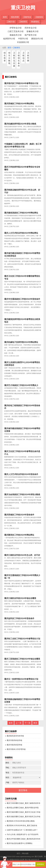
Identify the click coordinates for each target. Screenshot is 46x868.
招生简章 (15, 17)
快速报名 (35, 22)
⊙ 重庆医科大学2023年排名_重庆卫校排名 (21, 825)
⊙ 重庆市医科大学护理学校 (15, 749)
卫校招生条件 (19, 59)
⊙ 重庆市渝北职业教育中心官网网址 (19, 843)
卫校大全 (11, 22)
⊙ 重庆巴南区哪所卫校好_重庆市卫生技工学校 (23, 812)
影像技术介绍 (33, 31)
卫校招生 (39, 17)
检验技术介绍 (16, 35)
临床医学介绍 (9, 39)
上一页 (19, 723)
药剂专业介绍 (31, 28)
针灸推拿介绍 (23, 42)
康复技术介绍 (37, 39)
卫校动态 (23, 57)
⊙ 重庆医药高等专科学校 (14, 736)
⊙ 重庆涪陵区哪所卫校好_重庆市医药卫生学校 (23, 817)
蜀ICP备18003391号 (32, 860)
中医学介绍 (23, 39)
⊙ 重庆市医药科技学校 (14, 740)
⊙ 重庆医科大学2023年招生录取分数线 (20, 821)
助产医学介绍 (31, 35)
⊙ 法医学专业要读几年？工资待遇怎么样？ (21, 830)
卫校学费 (28, 57)
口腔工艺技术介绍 (16, 31)
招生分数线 (9, 58)
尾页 (35, 723)
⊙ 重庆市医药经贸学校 (14, 745)
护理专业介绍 (16, 28)
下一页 (27, 723)
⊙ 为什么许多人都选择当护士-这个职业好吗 (22, 834)
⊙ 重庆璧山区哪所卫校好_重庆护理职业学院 (22, 808)
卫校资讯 (23, 22)
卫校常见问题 (14, 59)
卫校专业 (27, 17)
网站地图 (25, 853)
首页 (5, 17)
